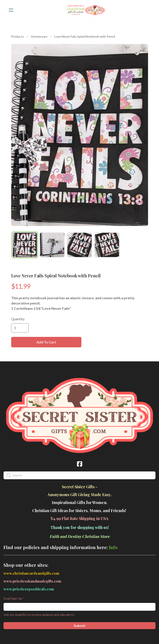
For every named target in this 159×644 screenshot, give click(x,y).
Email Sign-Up (13, 598)
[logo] (85, 10)
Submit (79, 626)
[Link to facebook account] (80, 464)
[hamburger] (11, 10)
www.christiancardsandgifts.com (31, 573)
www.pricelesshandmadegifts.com (32, 581)
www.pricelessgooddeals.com (29, 589)
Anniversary (39, 36)
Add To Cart (46, 342)
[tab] (25, 245)
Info (113, 547)
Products (18, 36)
